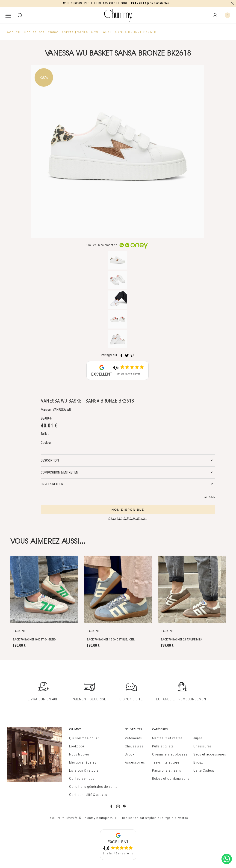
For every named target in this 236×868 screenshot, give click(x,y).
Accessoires (135, 762)
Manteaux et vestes (167, 738)
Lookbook (77, 746)
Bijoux (130, 754)
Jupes (198, 738)
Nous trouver (79, 754)
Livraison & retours (84, 770)
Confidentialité (81, 795)
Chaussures (134, 746)
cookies (101, 795)
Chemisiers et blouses (170, 754)
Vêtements (133, 738)
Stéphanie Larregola (159, 818)
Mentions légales (83, 762)
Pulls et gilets (163, 746)
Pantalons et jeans (167, 770)
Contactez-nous (82, 779)
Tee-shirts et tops (166, 762)
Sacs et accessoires (210, 754)
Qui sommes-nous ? (84, 738)
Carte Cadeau (204, 770)
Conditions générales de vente (93, 787)
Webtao (183, 818)
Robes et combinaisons (171, 779)
